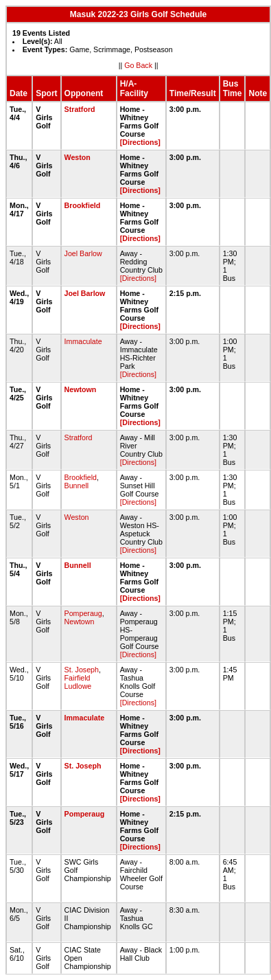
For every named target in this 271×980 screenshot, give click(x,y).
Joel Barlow (83, 253)
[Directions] (140, 142)
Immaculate (83, 341)
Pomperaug (83, 613)
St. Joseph (82, 670)
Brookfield (83, 205)
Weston (78, 157)
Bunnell (77, 486)
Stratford (80, 109)
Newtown (81, 389)
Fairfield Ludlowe (78, 682)
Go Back (138, 65)
